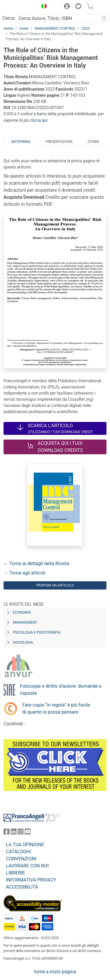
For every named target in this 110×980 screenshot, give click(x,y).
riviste (24, 29)
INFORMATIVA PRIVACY (31, 880)
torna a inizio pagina (55, 972)
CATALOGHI (18, 852)
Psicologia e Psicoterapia (37, 632)
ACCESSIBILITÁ (22, 887)
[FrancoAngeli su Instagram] (21, 833)
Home (8, 29)
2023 (86, 29)
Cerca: (9, 18)
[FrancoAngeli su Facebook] (6, 833)
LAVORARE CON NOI (27, 866)
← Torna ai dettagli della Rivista (36, 564)
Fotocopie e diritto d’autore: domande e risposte (61, 690)
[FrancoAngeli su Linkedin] (13, 833)
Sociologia (23, 642)
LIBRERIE (15, 873)
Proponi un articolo (55, 585)
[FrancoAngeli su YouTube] (28, 833)
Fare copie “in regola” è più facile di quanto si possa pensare (56, 708)
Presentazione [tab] (59, 142)
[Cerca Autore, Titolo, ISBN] (58, 18)
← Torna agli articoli (24, 573)
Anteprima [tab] (21, 142)
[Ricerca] (104, 18)
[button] (43, 7)
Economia (22, 612)
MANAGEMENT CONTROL (55, 29)
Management (25, 622)
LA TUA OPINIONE (25, 845)
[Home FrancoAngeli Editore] (19, 7)
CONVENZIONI (21, 859)
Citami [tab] (93, 142)
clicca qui (39, 120)
